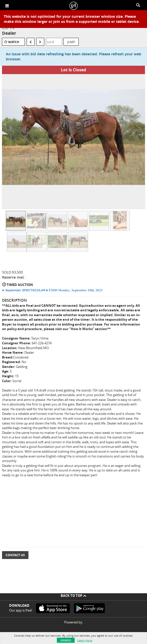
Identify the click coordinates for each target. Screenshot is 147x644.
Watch (14, 42)
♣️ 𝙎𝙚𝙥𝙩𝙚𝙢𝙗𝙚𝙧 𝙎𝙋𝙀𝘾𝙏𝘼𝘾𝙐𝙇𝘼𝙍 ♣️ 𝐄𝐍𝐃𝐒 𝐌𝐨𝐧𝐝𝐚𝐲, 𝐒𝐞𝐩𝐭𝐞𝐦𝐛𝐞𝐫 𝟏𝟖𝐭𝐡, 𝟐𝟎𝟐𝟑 (52, 290)
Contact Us (15, 555)
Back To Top (73, 596)
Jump (71, 42)
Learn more (85, 640)
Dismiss (66, 640)
